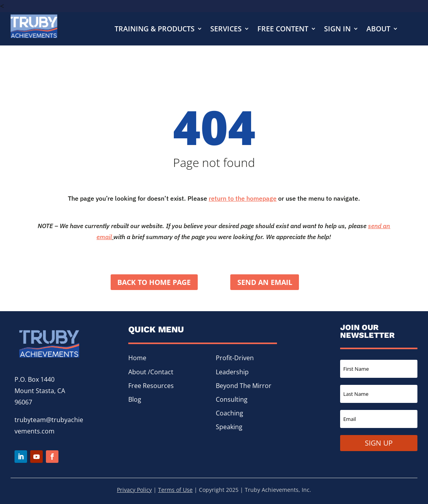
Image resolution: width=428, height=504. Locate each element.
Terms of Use (175, 490)
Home (137, 358)
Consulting (232, 400)
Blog (135, 400)
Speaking (229, 427)
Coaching (229, 413)
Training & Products (155, 30)
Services (226, 30)
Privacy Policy (134, 490)
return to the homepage (243, 198)
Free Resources (151, 386)
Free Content (283, 30)
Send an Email (265, 282)
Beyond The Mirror (244, 386)
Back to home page (154, 282)
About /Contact (151, 372)
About (378, 30)
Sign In (337, 30)
